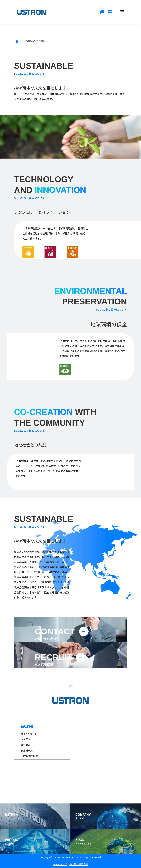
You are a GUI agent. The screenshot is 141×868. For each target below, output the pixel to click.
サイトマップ (60, 864)
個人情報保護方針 (79, 864)
